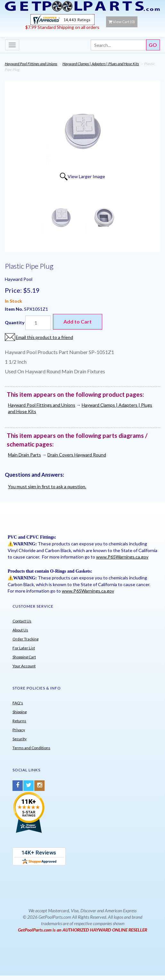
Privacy (19, 730)
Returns (19, 721)
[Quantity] (38, 323)
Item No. (14, 309)
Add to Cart (78, 321)
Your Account (24, 666)
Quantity (15, 322)
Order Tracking (25, 639)
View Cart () (122, 22)
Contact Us (22, 621)
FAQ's (18, 703)
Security (20, 739)
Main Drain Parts (25, 455)
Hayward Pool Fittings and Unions (31, 64)
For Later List (24, 648)
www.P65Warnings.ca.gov (122, 557)
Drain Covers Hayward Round (77, 455)
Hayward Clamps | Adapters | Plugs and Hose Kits (101, 64)
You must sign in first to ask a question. (47, 486)
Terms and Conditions (31, 748)
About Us (20, 630)
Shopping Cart (24, 657)
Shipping (20, 712)
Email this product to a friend (44, 337)
